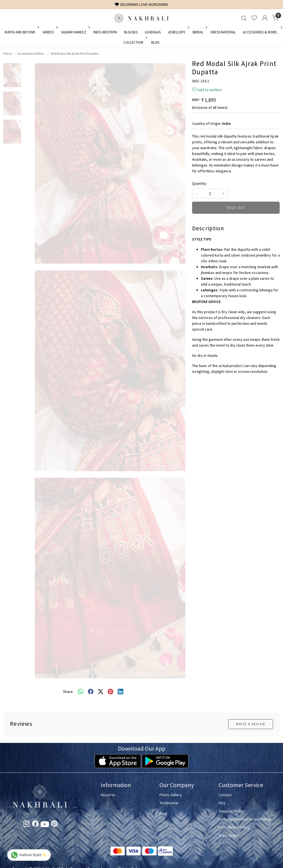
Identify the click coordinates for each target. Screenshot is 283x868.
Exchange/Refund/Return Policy (245, 819)
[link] (244, 18)
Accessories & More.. (262, 32)
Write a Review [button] (251, 724)
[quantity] (210, 193)
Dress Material (223, 32)
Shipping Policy (231, 811)
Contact (225, 795)
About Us (108, 795)
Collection (135, 42)
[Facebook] (35, 825)
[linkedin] (120, 692)
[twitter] (101, 692)
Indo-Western (105, 32)
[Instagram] (27, 825)
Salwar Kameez (75, 32)
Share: (68, 692)
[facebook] (91, 692)
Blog (155, 42)
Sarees (50, 32)
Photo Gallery (171, 795)
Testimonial (169, 803)
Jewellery (178, 32)
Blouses (131, 32)
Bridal (199, 32)
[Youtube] (45, 825)
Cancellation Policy (234, 827)
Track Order (228, 835)
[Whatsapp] (81, 692)
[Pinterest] (54, 825)
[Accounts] (265, 18)
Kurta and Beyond (21, 32)
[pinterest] (111, 692)
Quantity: (200, 183)
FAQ (222, 803)
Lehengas (153, 32)
